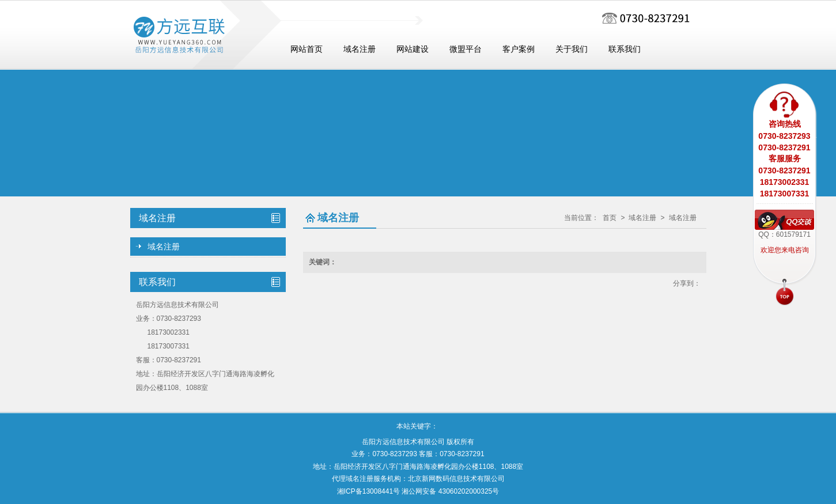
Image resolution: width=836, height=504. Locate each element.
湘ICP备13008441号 (368, 491)
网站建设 (413, 49)
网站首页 (307, 49)
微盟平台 (466, 49)
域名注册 (360, 49)
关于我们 (572, 49)
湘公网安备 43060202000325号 (450, 491)
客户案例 (519, 49)
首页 (610, 218)
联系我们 (625, 49)
